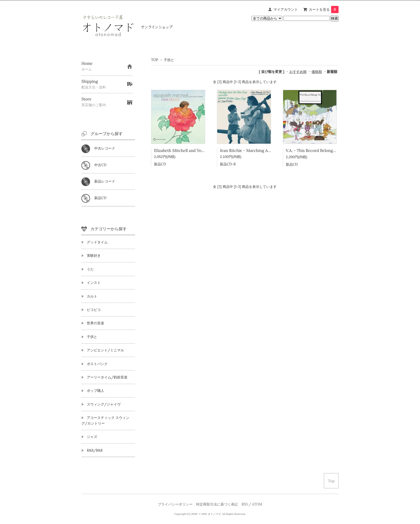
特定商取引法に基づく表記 (217, 504)
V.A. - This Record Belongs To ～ (316, 150)
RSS (245, 504)
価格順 (317, 72)
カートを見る (324, 10)
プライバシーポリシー (175, 504)
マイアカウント (286, 10)
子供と (169, 60)
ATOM (257, 504)
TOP (155, 60)
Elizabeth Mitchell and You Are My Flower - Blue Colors (206, 150)
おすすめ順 (298, 72)
